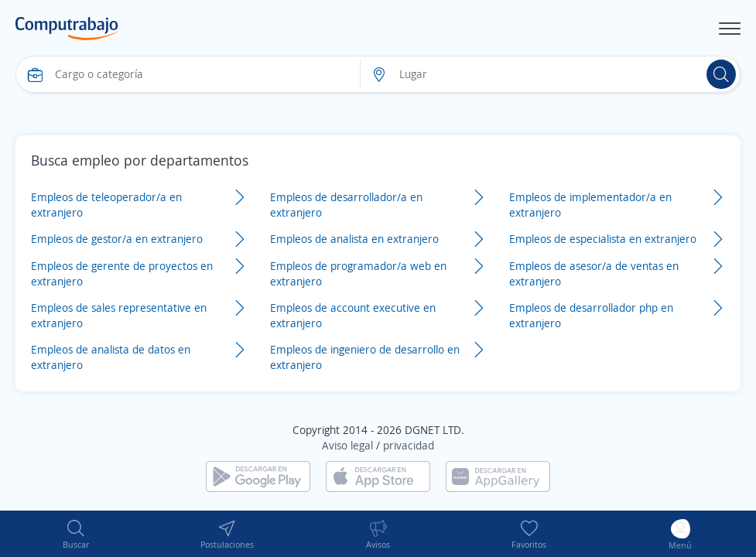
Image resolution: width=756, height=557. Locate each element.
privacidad (409, 445)
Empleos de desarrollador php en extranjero (591, 315)
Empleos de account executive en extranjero (353, 315)
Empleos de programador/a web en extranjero (358, 273)
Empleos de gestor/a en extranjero (117, 239)
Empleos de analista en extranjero (354, 239)
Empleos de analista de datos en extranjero (111, 357)
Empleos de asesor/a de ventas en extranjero (594, 273)
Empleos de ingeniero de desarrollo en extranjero (365, 357)
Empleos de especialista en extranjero (603, 239)
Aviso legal (347, 445)
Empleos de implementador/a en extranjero (590, 205)
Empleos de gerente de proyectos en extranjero (122, 273)
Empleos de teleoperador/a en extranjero (106, 205)
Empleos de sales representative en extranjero (119, 315)
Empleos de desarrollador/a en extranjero (346, 205)
